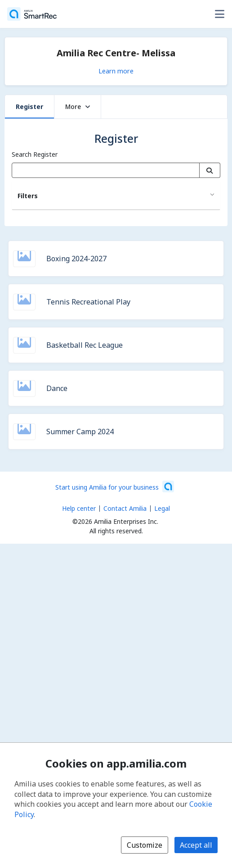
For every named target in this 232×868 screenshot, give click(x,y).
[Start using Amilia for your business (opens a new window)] (115, 486)
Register (29, 107)
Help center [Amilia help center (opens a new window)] (79, 508)
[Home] (32, 14)
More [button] (78, 107)
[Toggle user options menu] (219, 14)
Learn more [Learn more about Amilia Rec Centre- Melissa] (116, 71)
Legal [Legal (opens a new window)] (162, 508)
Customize (145, 845)
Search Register (35, 154)
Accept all (196, 845)
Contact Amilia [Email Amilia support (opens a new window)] (125, 508)
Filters (28, 196)
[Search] (210, 170)
